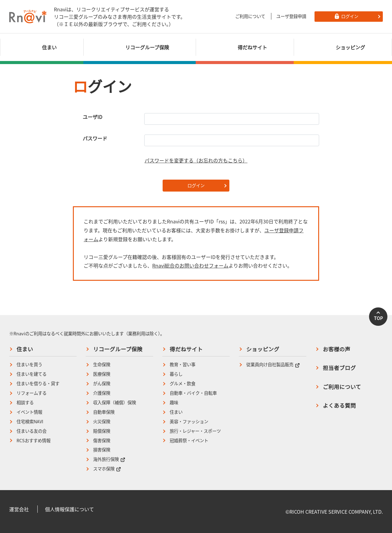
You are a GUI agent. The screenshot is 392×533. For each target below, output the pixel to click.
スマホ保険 (107, 469)
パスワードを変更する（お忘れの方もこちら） (196, 160)
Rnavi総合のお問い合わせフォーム (190, 265)
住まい (25, 349)
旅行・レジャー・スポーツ (195, 431)
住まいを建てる (32, 374)
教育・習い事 (183, 365)
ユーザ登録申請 (291, 16)
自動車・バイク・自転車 (193, 393)
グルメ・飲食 (183, 384)
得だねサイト (186, 349)
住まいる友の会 (32, 431)
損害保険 (102, 450)
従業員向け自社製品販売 (273, 365)
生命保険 (102, 365)
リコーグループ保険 (118, 349)
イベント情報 (29, 412)
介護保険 (102, 393)
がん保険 (102, 384)
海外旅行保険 (109, 459)
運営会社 (19, 509)
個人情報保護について (70, 509)
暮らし (176, 374)
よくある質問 (339, 405)
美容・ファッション (189, 422)
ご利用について (250, 16)
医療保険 (102, 374)
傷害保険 (102, 441)
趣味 (174, 403)
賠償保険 (102, 431)
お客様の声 (337, 349)
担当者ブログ (339, 368)
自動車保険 (104, 412)
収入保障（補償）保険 (115, 403)
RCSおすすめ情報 (34, 441)
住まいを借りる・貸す (38, 384)
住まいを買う (29, 365)
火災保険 (102, 422)
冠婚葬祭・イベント (189, 441)
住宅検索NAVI (30, 422)
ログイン (196, 185)
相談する (25, 403)
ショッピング (263, 349)
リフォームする (32, 393)
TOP (378, 318)
